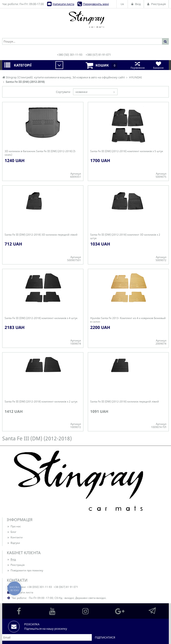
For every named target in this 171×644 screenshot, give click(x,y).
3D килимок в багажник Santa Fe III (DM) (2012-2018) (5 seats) (40, 153)
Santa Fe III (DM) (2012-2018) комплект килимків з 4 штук (41, 318)
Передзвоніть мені (96, 4)
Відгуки (13, 543)
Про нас (14, 526)
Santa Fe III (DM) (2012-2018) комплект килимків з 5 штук (127, 151)
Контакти (15, 537)
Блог (12, 532)
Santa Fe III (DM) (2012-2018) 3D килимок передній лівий (41, 235)
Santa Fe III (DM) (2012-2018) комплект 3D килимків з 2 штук (125, 236)
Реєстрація (16, 565)
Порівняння (137, 65)
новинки (81, 92)
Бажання (158, 65)
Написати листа (63, 4)
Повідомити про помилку (25, 570)
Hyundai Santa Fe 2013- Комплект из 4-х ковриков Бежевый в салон (128, 320)
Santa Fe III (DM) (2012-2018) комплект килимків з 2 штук (41, 402)
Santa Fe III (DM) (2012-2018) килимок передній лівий (125, 402)
